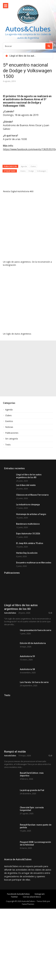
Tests (8, 445)
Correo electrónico (32, 942)
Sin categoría (11, 439)
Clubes (33, 166)
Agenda (24, 166)
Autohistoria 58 (27, 706)
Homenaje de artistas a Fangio (31, 514)
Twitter (14, 942)
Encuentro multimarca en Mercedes (34, 563)
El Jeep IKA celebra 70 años (30, 543)
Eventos (9, 421)
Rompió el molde (15, 797)
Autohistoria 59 (27, 689)
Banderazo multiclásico (28, 524)
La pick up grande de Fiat (32, 836)
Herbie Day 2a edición (27, 553)
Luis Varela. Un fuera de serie (34, 723)
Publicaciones (12, 433)
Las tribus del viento (26, 485)
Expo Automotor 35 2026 (28, 534)
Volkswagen (42, 171)
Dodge (31, 171)
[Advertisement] (28, 368)
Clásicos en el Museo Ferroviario (32, 495)
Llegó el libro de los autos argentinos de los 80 (21, 631)
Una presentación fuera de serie (36, 654)
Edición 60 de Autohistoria (33, 671)
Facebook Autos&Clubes (18, 939)
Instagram (40, 939)
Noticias (9, 427)
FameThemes (28, 949)
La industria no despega (28, 505)
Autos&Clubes (28, 29)
